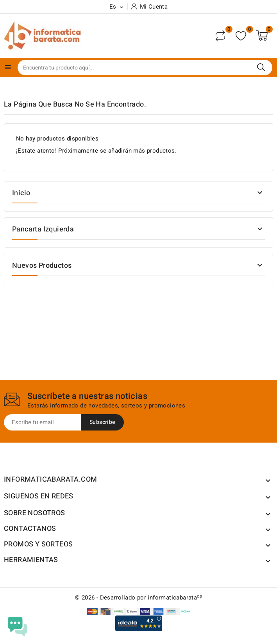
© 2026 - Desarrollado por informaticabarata (138, 598)
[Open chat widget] (18, 626)
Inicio (21, 193)
